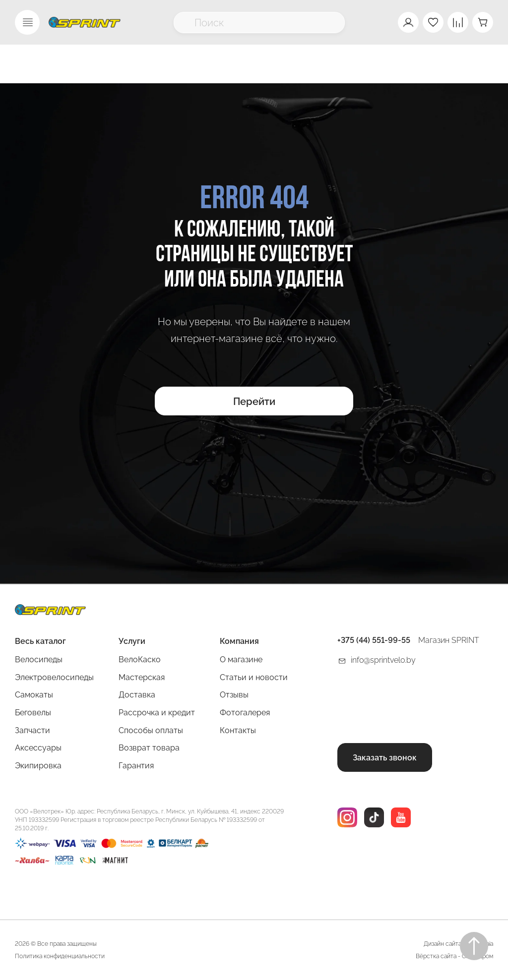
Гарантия (136, 766)
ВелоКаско (140, 660)
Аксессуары (38, 748)
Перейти (254, 402)
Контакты (238, 730)
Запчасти (32, 730)
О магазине (241, 660)
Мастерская (142, 677)
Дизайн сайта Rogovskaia (458, 944)
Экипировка (38, 766)
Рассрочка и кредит (157, 713)
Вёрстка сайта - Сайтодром (454, 956)
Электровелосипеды (54, 677)
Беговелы (33, 713)
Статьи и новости (254, 677)
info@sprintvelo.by (383, 660)
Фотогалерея (245, 713)
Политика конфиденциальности (60, 956)
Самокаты (34, 695)
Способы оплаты (151, 730)
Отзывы (234, 695)
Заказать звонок (385, 758)
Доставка (137, 695)
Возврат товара (149, 748)
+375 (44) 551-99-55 (374, 640)
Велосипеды (39, 660)
